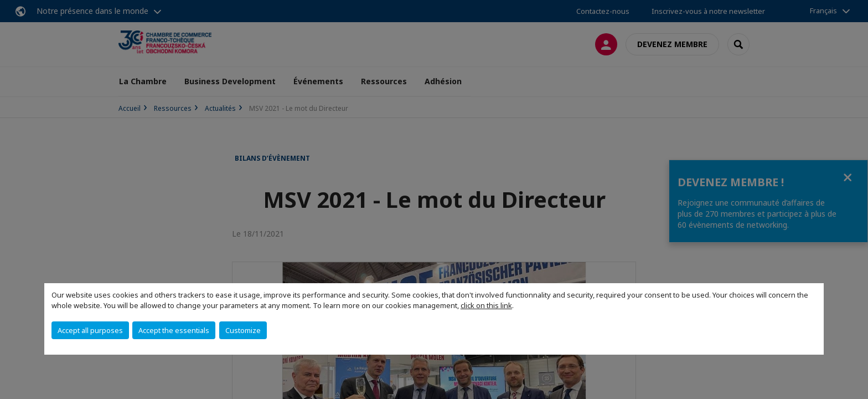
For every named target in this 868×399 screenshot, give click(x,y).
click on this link (486, 305)
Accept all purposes (90, 330)
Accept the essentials (174, 330)
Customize (243, 330)
